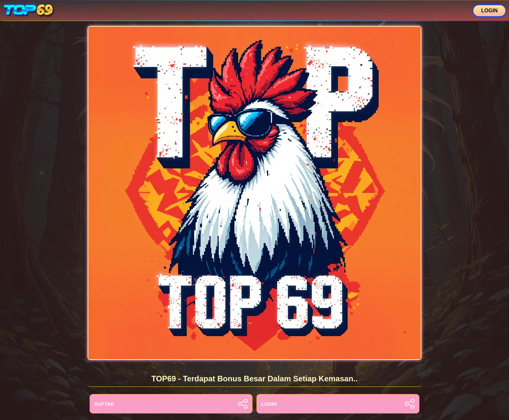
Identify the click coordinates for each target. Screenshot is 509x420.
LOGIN (489, 11)
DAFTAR (171, 404)
